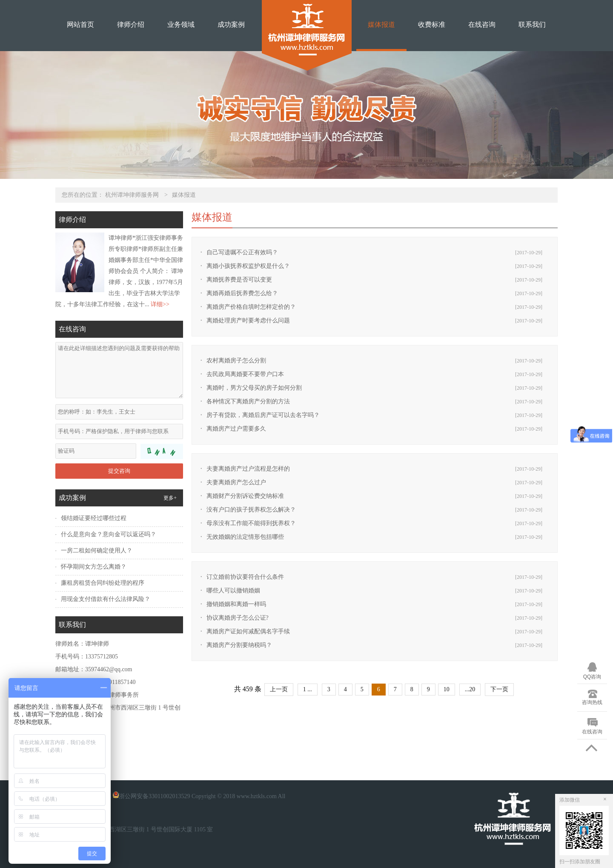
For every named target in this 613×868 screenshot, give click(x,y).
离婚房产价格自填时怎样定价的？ (251, 307)
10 (447, 689)
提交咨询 (119, 471)
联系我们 (532, 24)
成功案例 (231, 24)
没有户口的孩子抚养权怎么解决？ (251, 510)
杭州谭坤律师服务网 (132, 195)
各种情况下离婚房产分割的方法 (248, 401)
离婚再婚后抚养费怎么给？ (242, 293)
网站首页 (80, 24)
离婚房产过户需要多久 (236, 429)
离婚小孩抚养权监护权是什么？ (248, 266)
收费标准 (432, 24)
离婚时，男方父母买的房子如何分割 (254, 388)
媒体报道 (381, 24)
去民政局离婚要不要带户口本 (245, 374)
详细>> (160, 304)
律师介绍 (131, 24)
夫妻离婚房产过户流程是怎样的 (248, 469)
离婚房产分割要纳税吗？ (239, 645)
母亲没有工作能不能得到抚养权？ (251, 523)
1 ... (308, 689)
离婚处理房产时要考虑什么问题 (248, 320)
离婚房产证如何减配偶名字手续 (248, 631)
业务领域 (181, 24)
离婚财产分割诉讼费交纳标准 (245, 496)
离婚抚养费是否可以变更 (239, 280)
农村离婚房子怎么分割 (236, 361)
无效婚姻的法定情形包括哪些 (245, 537)
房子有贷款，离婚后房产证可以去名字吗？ (263, 415)
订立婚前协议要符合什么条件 (245, 577)
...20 (470, 689)
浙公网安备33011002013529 (150, 796)
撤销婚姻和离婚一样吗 (236, 604)
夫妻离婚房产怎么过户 (236, 482)
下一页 (499, 689)
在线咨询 (482, 24)
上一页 (279, 689)
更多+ (170, 498)
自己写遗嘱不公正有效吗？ (242, 252)
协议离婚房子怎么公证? (238, 618)
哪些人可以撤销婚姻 (233, 591)
